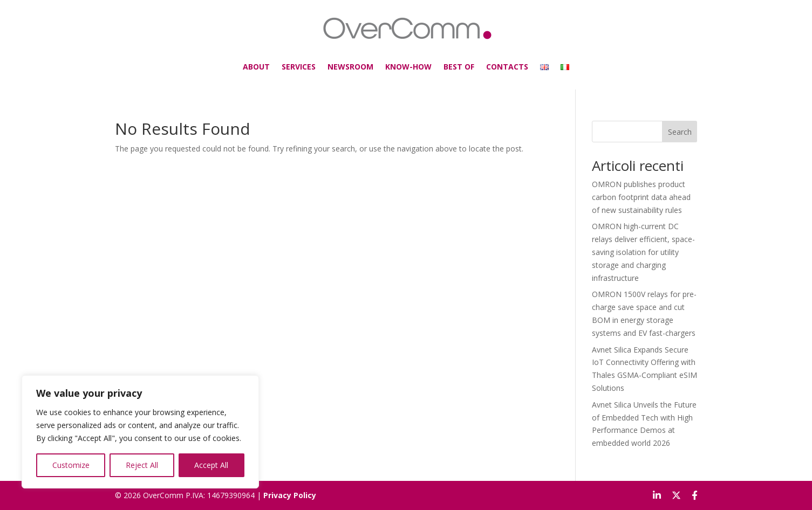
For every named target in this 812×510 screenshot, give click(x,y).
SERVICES (309, 64)
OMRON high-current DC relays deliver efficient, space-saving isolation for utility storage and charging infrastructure (643, 252)
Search (680, 132)
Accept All (211, 465)
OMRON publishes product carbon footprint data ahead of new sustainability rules (641, 197)
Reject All (142, 465)
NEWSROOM (356, 64)
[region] (140, 432)
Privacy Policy (290, 495)
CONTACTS (498, 64)
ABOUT (270, 64)
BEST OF (454, 64)
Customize (71, 465)
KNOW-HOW (408, 64)
